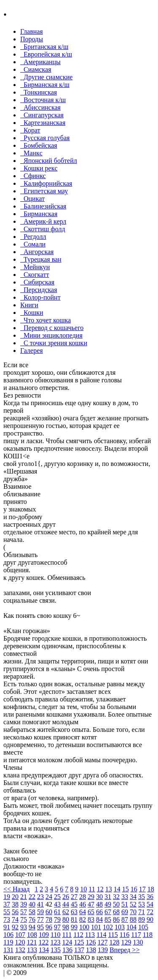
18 (151, 889)
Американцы (40, 62)
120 (20, 942)
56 (15, 912)
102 (108, 927)
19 (7, 897)
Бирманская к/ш (45, 85)
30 (99, 897)
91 (7, 927)
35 (142, 897)
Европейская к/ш (46, 54)
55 (7, 912)
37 (7, 904)
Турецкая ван (41, 259)
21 (24, 897)
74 (15, 919)
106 (8, 935)
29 (91, 897)
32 (116, 897)
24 (49, 897)
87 (125, 919)
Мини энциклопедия (51, 335)
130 (138, 942)
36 (150, 897)
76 (32, 919)
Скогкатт (35, 275)
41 (40, 904)
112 (78, 935)
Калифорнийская (46, 183)
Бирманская (39, 214)
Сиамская (36, 69)
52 (133, 904)
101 (96, 927)
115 (113, 935)
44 (66, 904)
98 (66, 927)
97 (57, 927)
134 (44, 950)
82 (83, 919)
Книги (29, 305)
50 (116, 904)
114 (101, 935)
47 (91, 904)
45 (74, 904)
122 (43, 942)
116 (125, 935)
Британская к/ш (44, 47)
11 (92, 889)
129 (126, 942)
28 (83, 897)
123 (55, 942)
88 (133, 919)
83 (91, 919)
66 (99, 912)
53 (142, 904)
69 (125, 912)
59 (40, 912)
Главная (32, 31)
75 (24, 919)
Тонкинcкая (39, 92)
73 (7, 919)
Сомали (33, 244)
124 (67, 942)
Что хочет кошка (46, 320)
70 (133, 912)
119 (8, 942)
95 (40, 927)
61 (57, 912)
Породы (32, 39)
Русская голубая (45, 138)
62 (66, 912)
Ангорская (37, 252)
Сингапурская (42, 115)
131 (8, 950)
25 (57, 897)
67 (108, 912)
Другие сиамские (46, 77)
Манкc (31, 153)
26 (66, 897)
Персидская (39, 290)
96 (49, 927)
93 (24, 927)
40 (32, 904)
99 (74, 927)
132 (20, 950)
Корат (30, 130)
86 (116, 919)
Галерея (32, 351)
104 (131, 927)
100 (84, 927)
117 (136, 935)
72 (150, 912)
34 (133, 897)
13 (109, 889)
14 (117, 889)
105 (143, 927)
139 (103, 950)
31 (108, 897)
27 (74, 897)
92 (15, 927)
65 (91, 912)
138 (91, 950)
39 (24, 904)
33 (125, 897)
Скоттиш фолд (43, 229)
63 (74, 912)
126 (91, 942)
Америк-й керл (43, 221)
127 (102, 942)
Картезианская (43, 123)
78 (49, 919)
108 (32, 935)
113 (90, 935)
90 (150, 919)
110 (55, 935)
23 (40, 897)
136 (67, 950)
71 (142, 912)
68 (116, 912)
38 (15, 904)
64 (83, 912)
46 (83, 904)
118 (148, 935)
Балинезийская (43, 206)
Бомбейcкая (39, 145)
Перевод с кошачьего (52, 328)
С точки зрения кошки (54, 343)
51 (125, 904)
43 (57, 904)
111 (67, 935)
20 (15, 897)
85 (108, 919)
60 (49, 912)
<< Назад (16, 889)
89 (142, 919)
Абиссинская (40, 107)
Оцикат (32, 199)
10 (83, 889)
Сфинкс (33, 176)
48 (99, 904)
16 (134, 889)
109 (44, 935)
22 (32, 897)
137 (79, 950)
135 (56, 950)
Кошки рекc (39, 168)
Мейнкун (35, 267)
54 (150, 904)
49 (108, 904)
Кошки (32, 313)
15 (126, 889)
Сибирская (37, 282)
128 (114, 942)
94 (32, 927)
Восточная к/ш (43, 100)
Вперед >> (125, 950)
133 (32, 950)
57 (24, 912)
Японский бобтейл (49, 161)
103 (120, 927)
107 (20, 935)
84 (99, 919)
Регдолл (33, 237)
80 (66, 919)
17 (142, 889)
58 (32, 912)
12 (100, 889)
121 (32, 942)
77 (40, 919)
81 (74, 919)
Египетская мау (44, 191)
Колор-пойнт (40, 297)
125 (79, 942)
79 (57, 919)
